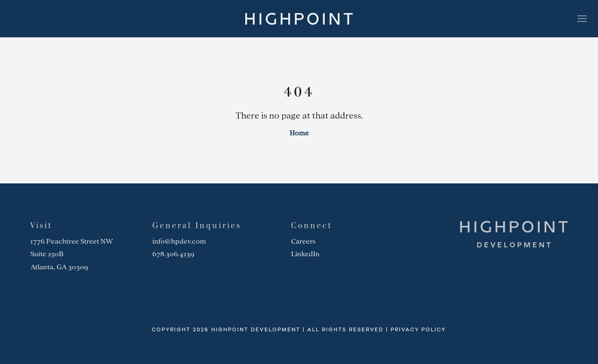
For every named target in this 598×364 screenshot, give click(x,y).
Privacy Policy (418, 330)
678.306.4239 (173, 254)
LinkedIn (305, 254)
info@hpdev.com (179, 241)
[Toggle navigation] (582, 19)
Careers (303, 241)
